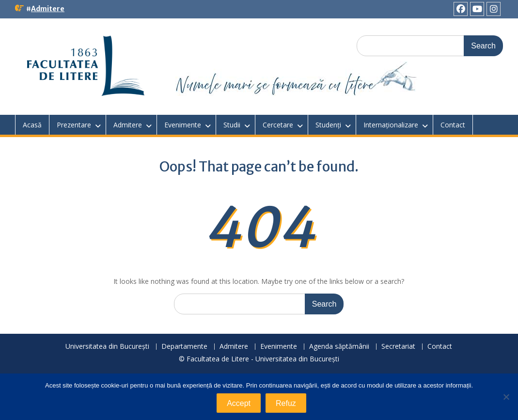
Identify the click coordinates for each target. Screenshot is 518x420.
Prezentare (74, 125)
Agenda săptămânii (339, 347)
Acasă (32, 125)
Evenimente (183, 125)
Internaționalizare (391, 125)
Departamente (184, 347)
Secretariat (398, 347)
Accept (239, 403)
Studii (232, 125)
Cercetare (278, 125)
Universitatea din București (107, 347)
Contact (453, 125)
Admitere (48, 9)
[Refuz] (506, 397)
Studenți (328, 125)
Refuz (286, 403)
